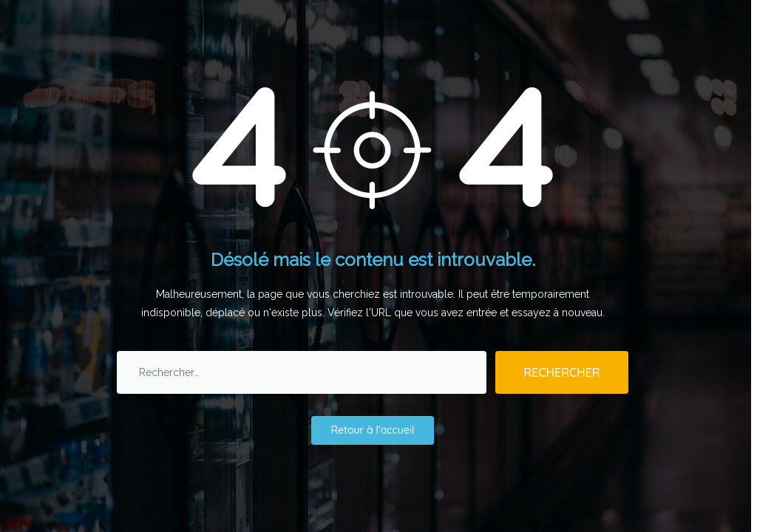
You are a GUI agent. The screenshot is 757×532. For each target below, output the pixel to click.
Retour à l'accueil (373, 430)
